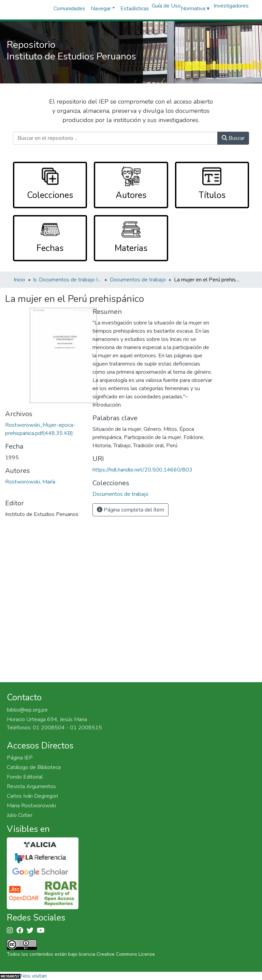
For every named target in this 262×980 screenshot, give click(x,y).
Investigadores (231, 6)
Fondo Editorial (25, 777)
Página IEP (20, 758)
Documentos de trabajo (138, 280)
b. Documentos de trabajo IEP (68, 280)
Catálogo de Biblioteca (34, 767)
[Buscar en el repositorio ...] (115, 138)
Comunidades (69, 9)
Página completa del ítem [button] (130, 510)
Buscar (233, 138)
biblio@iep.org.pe (27, 710)
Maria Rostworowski (31, 806)
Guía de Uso (166, 6)
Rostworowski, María (30, 482)
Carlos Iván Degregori (32, 796)
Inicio (19, 280)
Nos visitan (34, 976)
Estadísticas (135, 9)
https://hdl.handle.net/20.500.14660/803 (142, 470)
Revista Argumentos (31, 786)
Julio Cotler (20, 815)
